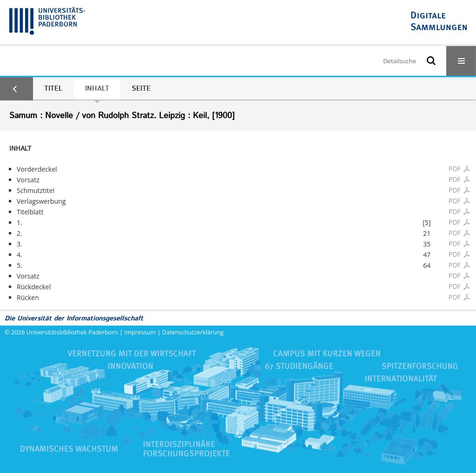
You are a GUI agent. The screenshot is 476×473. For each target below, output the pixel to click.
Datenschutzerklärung (193, 332)
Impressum (140, 332)
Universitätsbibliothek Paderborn (72, 332)
